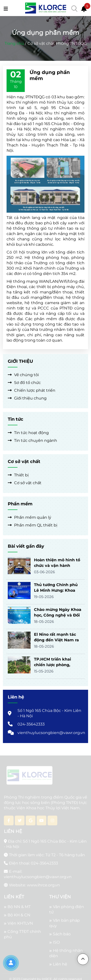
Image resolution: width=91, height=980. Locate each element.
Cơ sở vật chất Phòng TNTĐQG (57, 43)
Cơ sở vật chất (25, 483)
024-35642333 (31, 724)
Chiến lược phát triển (32, 390)
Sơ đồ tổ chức (24, 383)
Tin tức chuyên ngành (32, 440)
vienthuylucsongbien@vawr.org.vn (51, 733)
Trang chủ (14, 43)
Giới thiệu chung (27, 398)
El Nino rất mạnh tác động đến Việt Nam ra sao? (56, 640)
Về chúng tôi (23, 375)
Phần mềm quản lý (29, 517)
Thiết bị (18, 475)
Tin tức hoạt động (28, 433)
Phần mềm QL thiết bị (33, 525)
